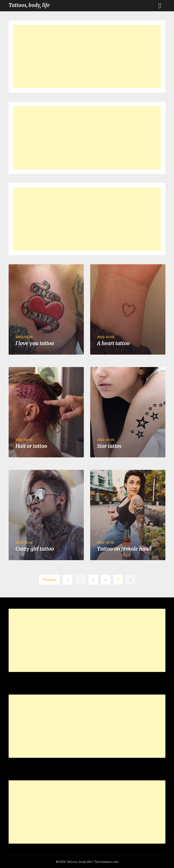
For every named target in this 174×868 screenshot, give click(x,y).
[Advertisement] (87, 56)
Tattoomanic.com (106, 862)
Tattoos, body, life (29, 5)
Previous (49, 579)
